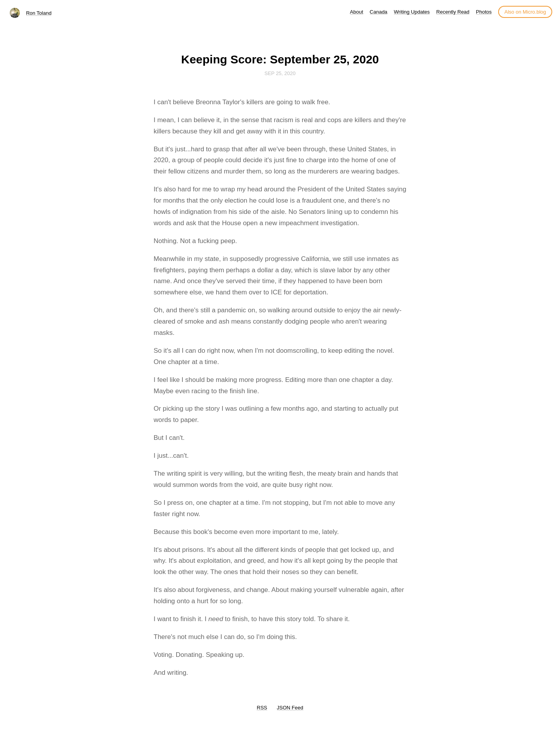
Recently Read (453, 12)
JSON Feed (290, 708)
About (357, 12)
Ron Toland (39, 13)
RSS (262, 708)
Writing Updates (412, 12)
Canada (379, 12)
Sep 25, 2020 (280, 73)
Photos (484, 12)
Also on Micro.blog (525, 12)
